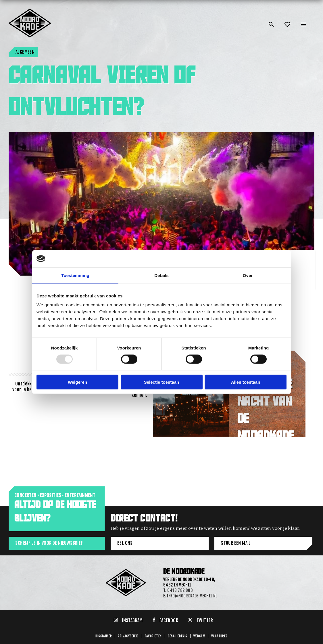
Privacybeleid (128, 636)
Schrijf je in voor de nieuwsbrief (49, 543)
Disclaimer (104, 636)
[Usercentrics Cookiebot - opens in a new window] (261, 259)
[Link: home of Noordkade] (30, 11)
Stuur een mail (236, 543)
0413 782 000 (180, 590)
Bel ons (125, 543)
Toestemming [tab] (75, 275)
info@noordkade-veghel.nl (192, 596)
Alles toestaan (246, 382)
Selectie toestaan (162, 382)
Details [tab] (161, 275)
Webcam (199, 636)
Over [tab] (248, 275)
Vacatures (219, 636)
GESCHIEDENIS (178, 636)
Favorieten (153, 636)
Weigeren (77, 382)
